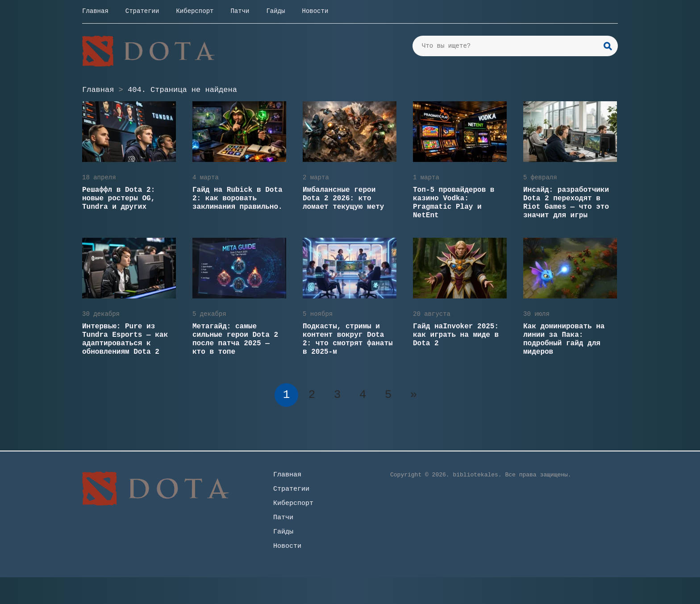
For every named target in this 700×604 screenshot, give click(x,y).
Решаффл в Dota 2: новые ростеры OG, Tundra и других (119, 199)
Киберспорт (195, 11)
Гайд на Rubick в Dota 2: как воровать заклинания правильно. (237, 199)
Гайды (275, 11)
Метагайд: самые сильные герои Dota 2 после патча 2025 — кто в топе (235, 339)
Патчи (240, 11)
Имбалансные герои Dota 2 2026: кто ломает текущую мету (343, 199)
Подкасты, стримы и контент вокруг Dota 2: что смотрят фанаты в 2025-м (348, 339)
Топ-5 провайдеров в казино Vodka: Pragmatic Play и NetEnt (454, 203)
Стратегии (142, 11)
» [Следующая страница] (414, 395)
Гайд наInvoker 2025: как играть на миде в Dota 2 (456, 335)
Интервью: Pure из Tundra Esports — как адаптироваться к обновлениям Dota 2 (125, 339)
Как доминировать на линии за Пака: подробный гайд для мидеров (564, 339)
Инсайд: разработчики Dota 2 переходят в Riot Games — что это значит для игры (566, 203)
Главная (95, 11)
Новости (315, 11)
